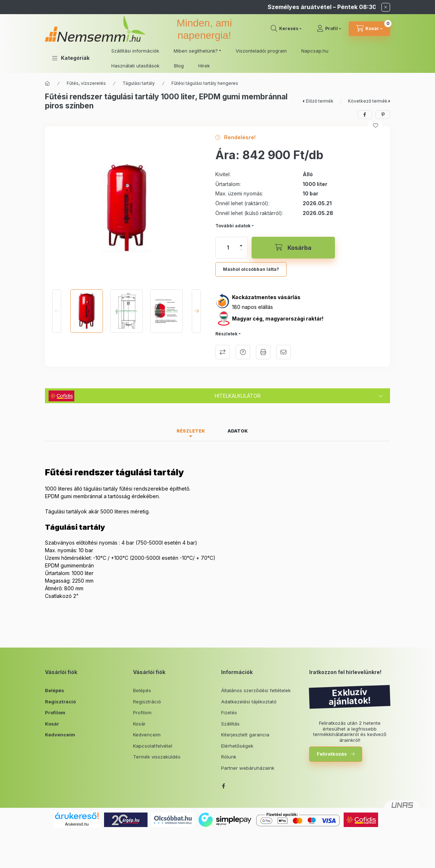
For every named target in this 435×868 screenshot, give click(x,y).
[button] (71, 58)
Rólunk (229, 757)
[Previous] (57, 311)
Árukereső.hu (77, 824)
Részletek (226, 334)
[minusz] (241, 250)
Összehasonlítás (223, 352)
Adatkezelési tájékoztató (249, 702)
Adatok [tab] (238, 431)
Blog (179, 66)
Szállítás (230, 724)
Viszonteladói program (261, 51)
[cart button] (369, 29)
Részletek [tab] (191, 431)
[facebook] (365, 115)
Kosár (52, 724)
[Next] (196, 311)
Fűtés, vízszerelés (86, 83)
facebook (223, 786)
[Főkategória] (47, 83)
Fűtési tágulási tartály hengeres (205, 83)
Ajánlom (283, 352)
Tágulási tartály (139, 83)
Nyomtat (263, 352)
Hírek (204, 66)
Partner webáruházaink (248, 768)
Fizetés (229, 712)
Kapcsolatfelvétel (153, 746)
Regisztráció (60, 702)
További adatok (233, 226)
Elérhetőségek (237, 746)
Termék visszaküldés (157, 757)
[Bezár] (386, 7)
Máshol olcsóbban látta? (251, 269)
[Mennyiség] (228, 248)
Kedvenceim (60, 735)
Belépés (55, 690)
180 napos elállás (252, 307)
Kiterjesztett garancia (245, 735)
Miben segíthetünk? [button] (196, 51)
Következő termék (368, 101)
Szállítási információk (135, 51)
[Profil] (329, 29)
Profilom (55, 712)
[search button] (286, 29)
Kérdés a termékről (243, 352)
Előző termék (320, 101)
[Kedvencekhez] (376, 125)
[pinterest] (383, 115)
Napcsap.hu (315, 51)
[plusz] (241, 245)
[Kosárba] (293, 248)
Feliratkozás (332, 754)
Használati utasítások (135, 66)
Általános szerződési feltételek (256, 690)
